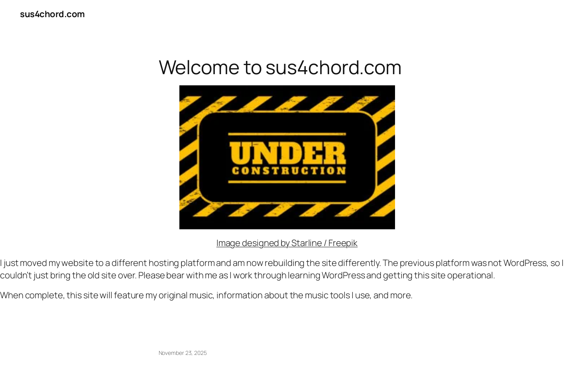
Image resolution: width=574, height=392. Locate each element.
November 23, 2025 (183, 353)
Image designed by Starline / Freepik (287, 243)
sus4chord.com (52, 14)
